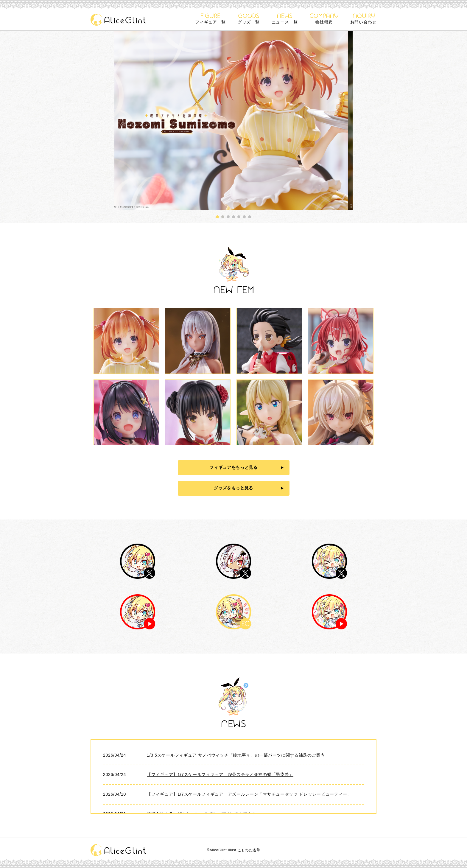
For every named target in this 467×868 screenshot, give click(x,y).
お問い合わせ (363, 19)
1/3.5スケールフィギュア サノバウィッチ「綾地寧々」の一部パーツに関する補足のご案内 (236, 755)
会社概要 (324, 19)
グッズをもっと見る (233, 488)
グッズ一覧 (249, 19)
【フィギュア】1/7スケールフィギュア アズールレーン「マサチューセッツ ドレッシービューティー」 (249, 794)
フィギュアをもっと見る (233, 467)
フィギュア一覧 (210, 19)
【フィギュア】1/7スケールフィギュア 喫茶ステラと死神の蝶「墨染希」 (220, 774)
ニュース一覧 (285, 19)
